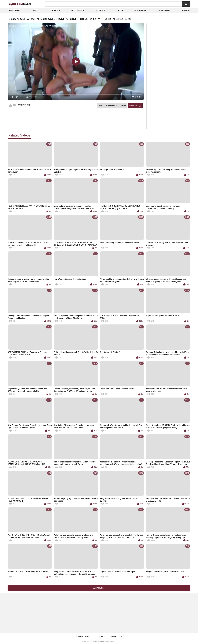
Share (123, 106)
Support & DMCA (83, 637)
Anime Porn (164, 10)
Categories (101, 10)
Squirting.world (96, 641)
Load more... (99, 588)
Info (101, 106)
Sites (120, 10)
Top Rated (55, 10)
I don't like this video (14, 106)
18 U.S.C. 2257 (117, 637)
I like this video (11, 106)
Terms (101, 637)
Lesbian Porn (141, 10)
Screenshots (112, 106)
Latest (35, 10)
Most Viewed (77, 10)
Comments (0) (135, 106)
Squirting (20, 4)
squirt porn (14, 10)
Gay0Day (186, 10)
